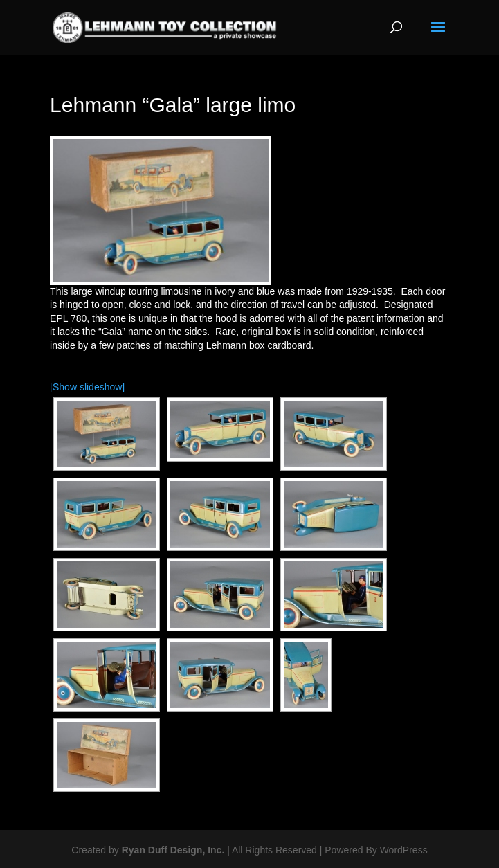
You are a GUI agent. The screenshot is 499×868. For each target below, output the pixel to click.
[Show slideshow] (87, 387)
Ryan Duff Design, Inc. (173, 850)
